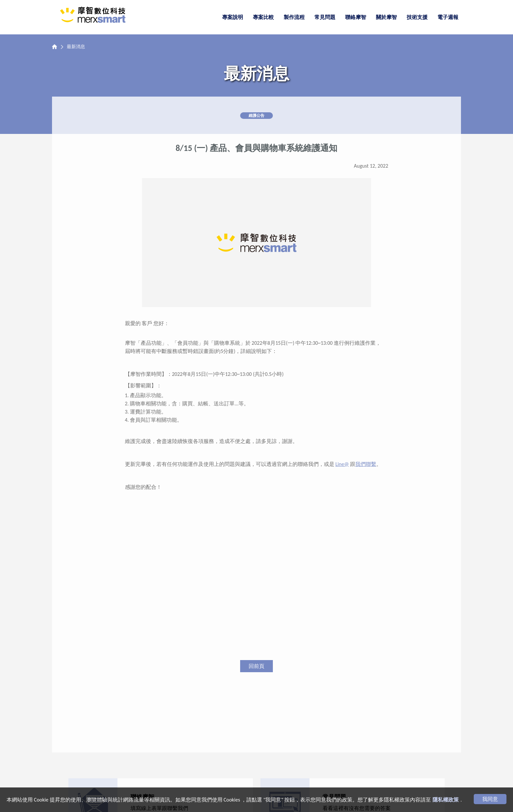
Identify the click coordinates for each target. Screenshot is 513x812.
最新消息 (76, 47)
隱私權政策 (446, 800)
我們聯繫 (366, 464)
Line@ (342, 464)
